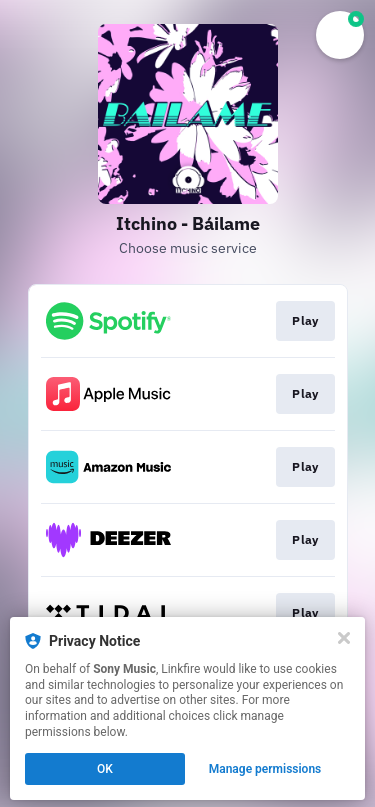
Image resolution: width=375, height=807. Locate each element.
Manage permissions (265, 769)
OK (105, 769)
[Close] (344, 638)
